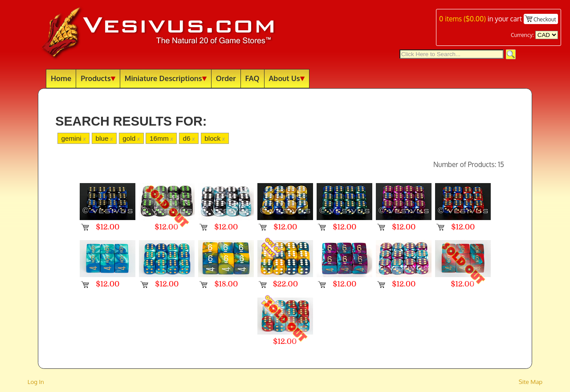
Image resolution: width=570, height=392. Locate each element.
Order (226, 78)
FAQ (252, 78)
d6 (189, 138)
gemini (73, 138)
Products (98, 78)
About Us (287, 78)
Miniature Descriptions (166, 78)
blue (104, 138)
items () (462, 19)
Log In (36, 382)
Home (61, 78)
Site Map (531, 382)
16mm (161, 138)
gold (131, 138)
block (215, 138)
